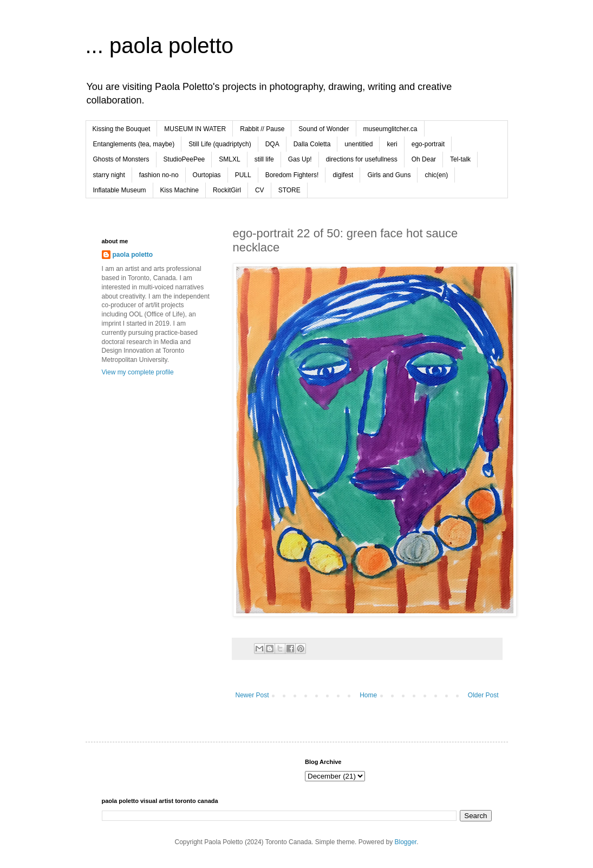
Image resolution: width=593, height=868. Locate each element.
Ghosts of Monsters (121, 159)
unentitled (359, 144)
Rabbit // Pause (262, 129)
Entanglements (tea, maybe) (134, 144)
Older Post (483, 695)
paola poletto (133, 255)
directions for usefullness (362, 159)
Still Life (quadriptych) (220, 144)
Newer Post (252, 695)
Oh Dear (424, 159)
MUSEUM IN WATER (195, 129)
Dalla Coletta (312, 144)
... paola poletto (160, 46)
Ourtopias (207, 175)
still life (264, 159)
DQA (272, 144)
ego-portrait (428, 144)
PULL (243, 175)
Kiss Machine (180, 190)
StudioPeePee (184, 159)
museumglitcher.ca (390, 129)
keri (392, 144)
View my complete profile (138, 372)
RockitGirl (227, 190)
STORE (289, 190)
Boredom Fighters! (292, 175)
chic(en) (436, 175)
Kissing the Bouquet (122, 129)
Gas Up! (300, 159)
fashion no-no (159, 175)
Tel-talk (460, 159)
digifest (343, 175)
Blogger (405, 842)
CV (260, 190)
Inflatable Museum (120, 190)
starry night (109, 175)
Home (368, 695)
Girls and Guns (389, 175)
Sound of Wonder (324, 129)
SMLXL (229, 159)
